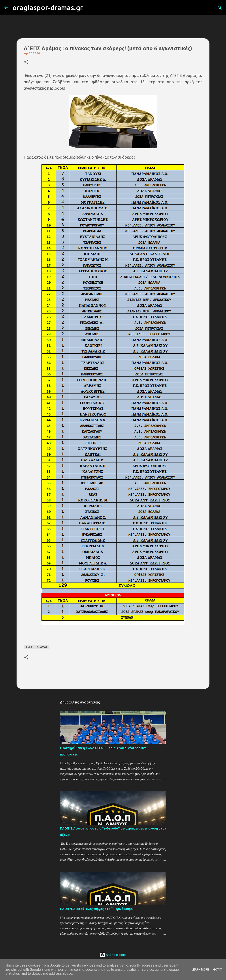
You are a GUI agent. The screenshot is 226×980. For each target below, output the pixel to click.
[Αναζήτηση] (89, 8)
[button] (26, 62)
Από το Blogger (113, 955)
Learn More (200, 970)
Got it (217, 970)
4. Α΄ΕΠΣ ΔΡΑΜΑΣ (37, 647)
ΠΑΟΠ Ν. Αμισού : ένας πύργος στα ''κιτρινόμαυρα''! (98, 909)
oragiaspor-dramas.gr (48, 7)
